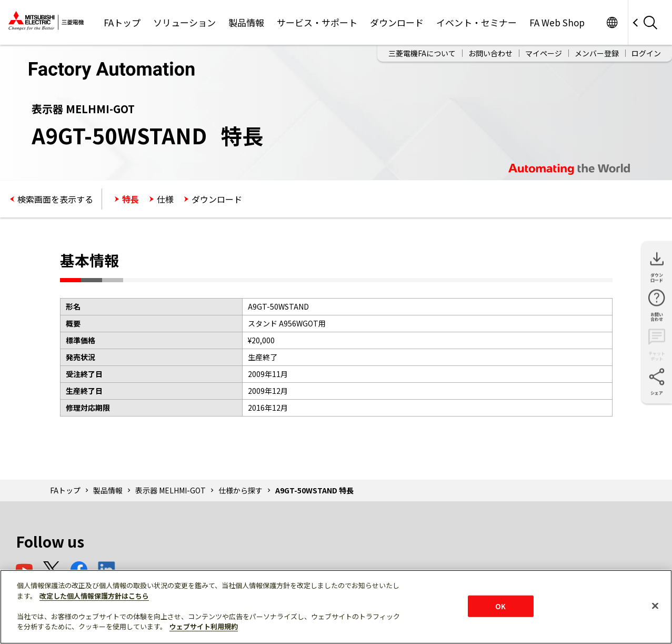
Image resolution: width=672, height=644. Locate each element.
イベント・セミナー (477, 22)
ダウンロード (397, 22)
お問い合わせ (490, 53)
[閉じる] (655, 606)
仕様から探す (240, 490)
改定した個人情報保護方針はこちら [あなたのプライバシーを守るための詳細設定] (94, 596)
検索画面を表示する (55, 199)
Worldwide (612, 22)
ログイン (646, 53)
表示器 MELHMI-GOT (170, 490)
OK (500, 606)
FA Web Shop (557, 22)
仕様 (165, 199)
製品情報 (246, 22)
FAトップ (122, 22)
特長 (131, 199)
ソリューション (184, 22)
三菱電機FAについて (422, 53)
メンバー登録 (597, 53)
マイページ (544, 53)
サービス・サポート (317, 22)
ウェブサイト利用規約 (204, 626)
